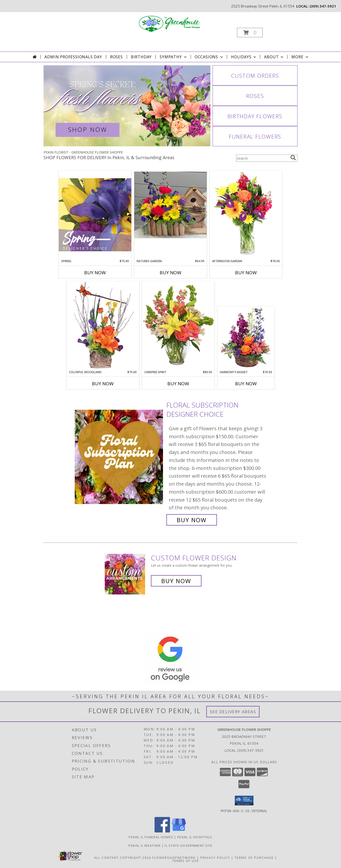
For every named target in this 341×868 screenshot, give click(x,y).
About (274, 57)
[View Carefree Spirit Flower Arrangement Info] (178, 326)
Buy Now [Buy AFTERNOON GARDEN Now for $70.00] (246, 273)
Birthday (141, 57)
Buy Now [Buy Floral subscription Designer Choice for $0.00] (192, 520)
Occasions (209, 57)
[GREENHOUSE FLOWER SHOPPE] (170, 24)
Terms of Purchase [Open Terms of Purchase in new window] (254, 857)
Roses (116, 57)
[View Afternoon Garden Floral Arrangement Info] (246, 215)
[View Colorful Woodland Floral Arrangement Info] (103, 326)
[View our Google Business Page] (179, 831)
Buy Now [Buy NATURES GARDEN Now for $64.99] (170, 273)
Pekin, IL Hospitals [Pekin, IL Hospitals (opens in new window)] (195, 837)
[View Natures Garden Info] (170, 215)
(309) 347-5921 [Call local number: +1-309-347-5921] (323, 6)
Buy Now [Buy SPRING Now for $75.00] (95, 273)
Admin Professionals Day (73, 57)
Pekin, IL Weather (145, 845)
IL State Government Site (189, 845)
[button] (250, 33)
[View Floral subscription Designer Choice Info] (119, 463)
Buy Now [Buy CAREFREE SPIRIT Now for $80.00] (178, 384)
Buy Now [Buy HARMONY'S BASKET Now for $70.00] (246, 384)
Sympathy (174, 57)
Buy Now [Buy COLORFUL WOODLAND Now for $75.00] (103, 384)
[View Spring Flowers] (127, 106)
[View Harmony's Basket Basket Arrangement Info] (246, 338)
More (300, 57)
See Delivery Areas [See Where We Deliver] (233, 712)
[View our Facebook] (162, 831)
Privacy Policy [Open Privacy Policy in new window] (215, 857)
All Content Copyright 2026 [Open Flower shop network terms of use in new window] (123, 857)
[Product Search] (262, 158)
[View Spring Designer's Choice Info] (95, 215)
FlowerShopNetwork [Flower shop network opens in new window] (174, 857)
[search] (293, 158)
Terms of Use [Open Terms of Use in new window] (186, 861)
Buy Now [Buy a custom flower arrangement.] (176, 581)
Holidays (244, 57)
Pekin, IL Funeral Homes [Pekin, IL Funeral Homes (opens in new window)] (151, 837)
